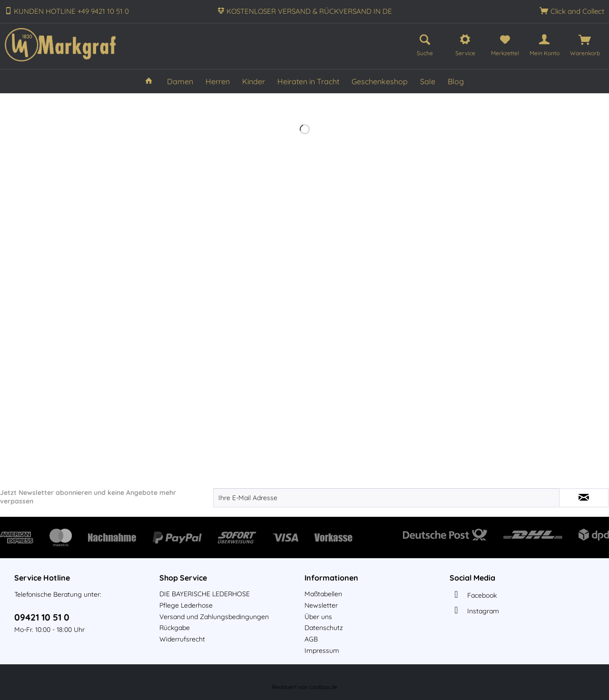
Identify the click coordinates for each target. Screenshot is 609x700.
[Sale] (428, 81)
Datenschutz (324, 628)
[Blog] (456, 81)
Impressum (322, 651)
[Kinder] (254, 81)
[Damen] (180, 81)
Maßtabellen (323, 594)
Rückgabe (175, 628)
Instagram (483, 611)
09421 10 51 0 (42, 617)
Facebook (482, 595)
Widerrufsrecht (182, 639)
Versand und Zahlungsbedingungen (214, 617)
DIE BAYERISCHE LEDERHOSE (205, 594)
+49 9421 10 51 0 (103, 11)
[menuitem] (425, 44)
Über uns (318, 617)
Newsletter (321, 605)
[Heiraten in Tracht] (308, 81)
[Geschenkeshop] (380, 81)
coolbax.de (323, 687)
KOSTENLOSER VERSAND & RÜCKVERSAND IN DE (309, 11)
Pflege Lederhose (186, 605)
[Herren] (218, 81)
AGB (311, 639)
